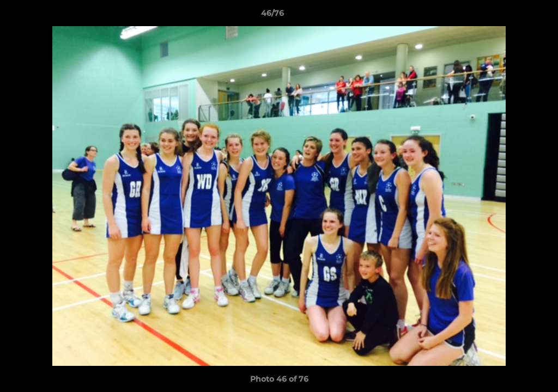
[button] (512, 16)
